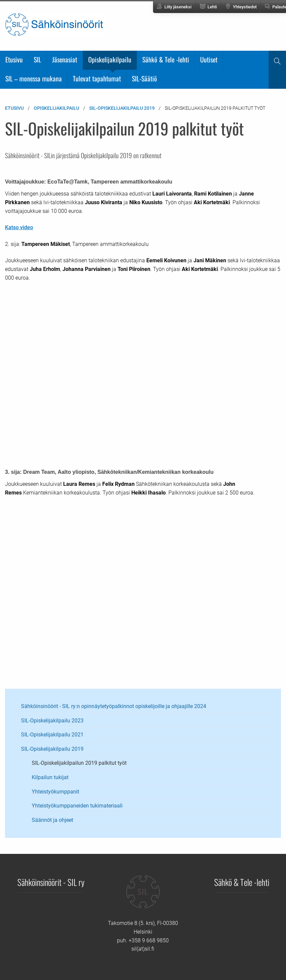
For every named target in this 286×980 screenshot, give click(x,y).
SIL (37, 59)
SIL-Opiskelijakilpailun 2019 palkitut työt (79, 763)
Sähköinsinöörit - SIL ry (51, 882)
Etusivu (14, 59)
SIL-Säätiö (145, 78)
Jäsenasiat (65, 59)
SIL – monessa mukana (34, 78)
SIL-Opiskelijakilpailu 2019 (122, 108)
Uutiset (209, 59)
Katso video (19, 227)
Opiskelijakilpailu (110, 59)
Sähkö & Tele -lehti (166, 59)
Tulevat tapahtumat (97, 78)
